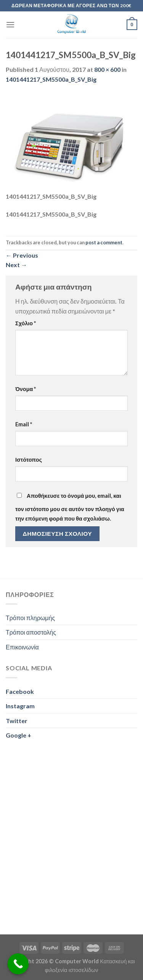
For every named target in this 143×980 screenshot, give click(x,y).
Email (24, 424)
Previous (22, 255)
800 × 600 (107, 69)
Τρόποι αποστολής (31, 632)
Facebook (20, 691)
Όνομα (26, 389)
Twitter (17, 721)
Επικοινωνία (22, 647)
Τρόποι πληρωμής (30, 618)
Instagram (20, 706)
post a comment (104, 242)
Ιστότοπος (29, 460)
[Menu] (10, 25)
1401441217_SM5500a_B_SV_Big (51, 79)
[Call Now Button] (18, 964)
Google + (18, 735)
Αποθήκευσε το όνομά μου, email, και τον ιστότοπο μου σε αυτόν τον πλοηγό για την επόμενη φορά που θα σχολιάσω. (70, 507)
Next (16, 265)
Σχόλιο (26, 323)
